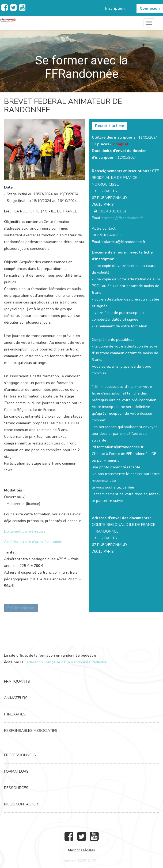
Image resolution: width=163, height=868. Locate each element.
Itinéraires (15, 714)
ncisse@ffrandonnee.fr (123, 218)
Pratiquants (17, 681)
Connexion (150, 8)
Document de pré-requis (25, 531)
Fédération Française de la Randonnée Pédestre (66, 662)
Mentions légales (81, 850)
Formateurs (16, 771)
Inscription (115, 8)
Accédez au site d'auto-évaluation (33, 542)
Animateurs (16, 698)
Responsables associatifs (31, 731)
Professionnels (20, 755)
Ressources (16, 788)
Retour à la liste (109, 126)
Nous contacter (21, 804)
